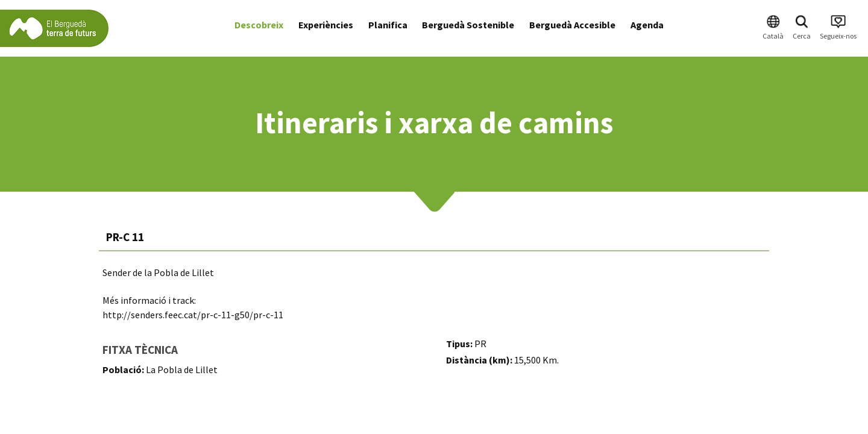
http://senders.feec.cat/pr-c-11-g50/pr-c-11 (193, 315)
